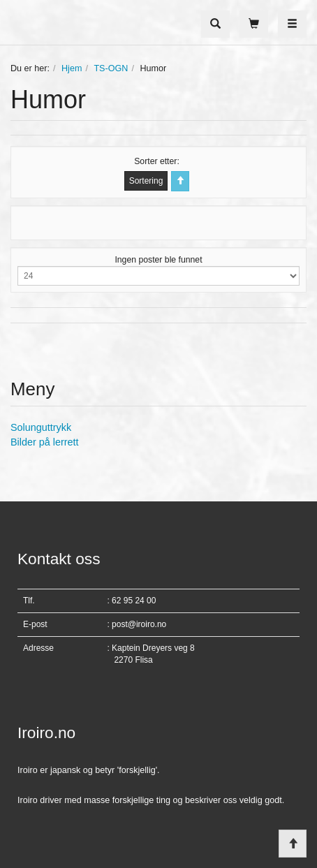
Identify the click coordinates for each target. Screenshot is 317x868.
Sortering (146, 181)
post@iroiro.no (139, 624)
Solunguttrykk (41, 427)
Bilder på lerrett (45, 442)
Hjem (72, 68)
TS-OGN (111, 68)
